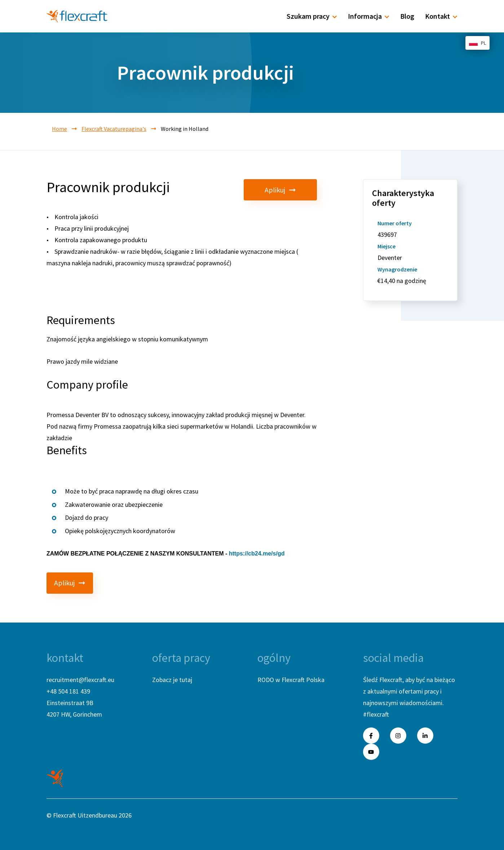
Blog (407, 16)
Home (59, 129)
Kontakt (441, 16)
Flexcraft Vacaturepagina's (114, 129)
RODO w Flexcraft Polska (291, 680)
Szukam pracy (312, 16)
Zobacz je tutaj (172, 680)
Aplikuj (294, 190)
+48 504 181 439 (68, 691)
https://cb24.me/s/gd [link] (257, 554)
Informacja (369, 16)
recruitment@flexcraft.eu (80, 680)
